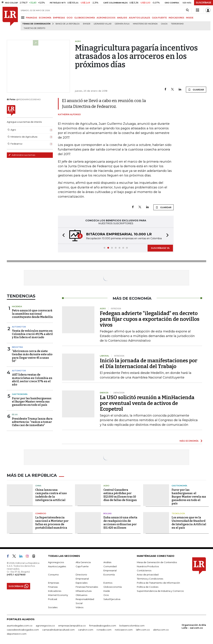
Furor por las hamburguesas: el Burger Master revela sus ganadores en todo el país (32, 402)
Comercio (41, 513)
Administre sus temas (22, 155)
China (38, 486)
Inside (107, 591)
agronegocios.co (45, 626)
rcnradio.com (104, 630)
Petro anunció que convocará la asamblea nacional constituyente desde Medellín (32, 314)
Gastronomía (20, 394)
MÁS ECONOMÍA (189, 441)
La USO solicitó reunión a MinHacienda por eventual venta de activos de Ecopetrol (147, 403)
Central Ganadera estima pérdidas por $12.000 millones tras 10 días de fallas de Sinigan (120, 495)
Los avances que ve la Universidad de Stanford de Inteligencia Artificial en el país (189, 523)
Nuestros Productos (148, 566)
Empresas (54, 583)
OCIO (70, 18)
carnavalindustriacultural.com (58, 630)
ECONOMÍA (45, 18)
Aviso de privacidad (148, 575)
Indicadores (55, 591)
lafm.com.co (143, 630)
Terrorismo (177, 24)
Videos (79, 607)
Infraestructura (84, 591)
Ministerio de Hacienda (145, 24)
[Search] (187, 10)
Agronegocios (56, 562)
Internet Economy (58, 595)
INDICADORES (176, 18)
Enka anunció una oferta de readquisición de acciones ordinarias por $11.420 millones (120, 523)
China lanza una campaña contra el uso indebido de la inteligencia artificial (51, 495)
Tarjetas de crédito (34, 28)
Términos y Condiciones (150, 579)
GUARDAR (196, 90)
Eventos (108, 583)
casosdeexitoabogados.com (23, 630)
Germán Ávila (122, 24)
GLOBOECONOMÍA (85, 18)
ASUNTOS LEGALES (139, 18)
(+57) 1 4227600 (16, 575)
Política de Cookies (148, 587)
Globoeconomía (113, 587)
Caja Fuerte (82, 566)
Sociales (53, 607)
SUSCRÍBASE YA (160, 248)
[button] (63, 236)
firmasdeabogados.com (103, 626)
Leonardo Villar (103, 24)
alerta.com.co (161, 630)
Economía (109, 575)
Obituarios (81, 595)
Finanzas (53, 587)
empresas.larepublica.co (72, 626)
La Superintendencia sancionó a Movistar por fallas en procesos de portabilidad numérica (52, 523)
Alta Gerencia (83, 562)
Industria (17, 347)
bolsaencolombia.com (132, 626)
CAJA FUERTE (159, 18)
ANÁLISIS (122, 18)
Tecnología (178, 513)
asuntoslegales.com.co (20, 626)
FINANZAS (32, 18)
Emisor (87, 24)
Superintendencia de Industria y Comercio (160, 591)
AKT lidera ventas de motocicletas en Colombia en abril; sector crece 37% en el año (32, 380)
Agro (106, 486)
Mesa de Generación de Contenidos (157, 562)
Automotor (19, 327)
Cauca (164, 24)
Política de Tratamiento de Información (158, 583)
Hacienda (17, 306)
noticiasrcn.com (124, 630)
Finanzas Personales (87, 587)
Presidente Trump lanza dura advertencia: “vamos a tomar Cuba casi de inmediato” (32, 422)
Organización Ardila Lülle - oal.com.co (194, 626)
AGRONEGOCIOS (106, 18)
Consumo (53, 575)
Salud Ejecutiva (112, 599)
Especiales (82, 583)
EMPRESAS (59, 18)
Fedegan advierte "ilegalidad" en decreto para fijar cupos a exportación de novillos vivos (150, 319)
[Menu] (23, 17)
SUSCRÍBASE (204, 3)
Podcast (53, 599)
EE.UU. (15, 414)
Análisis (107, 562)
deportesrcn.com (17, 634)
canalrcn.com (86, 630)
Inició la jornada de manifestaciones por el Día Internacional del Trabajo (149, 363)
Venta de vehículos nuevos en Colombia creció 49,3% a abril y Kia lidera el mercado (32, 334)
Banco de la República (68, 24)
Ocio (106, 595)
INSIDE (190, 18)
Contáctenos (144, 570)
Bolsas (108, 513)
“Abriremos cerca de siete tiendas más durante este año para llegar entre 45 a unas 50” (32, 356)
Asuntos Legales (57, 566)
